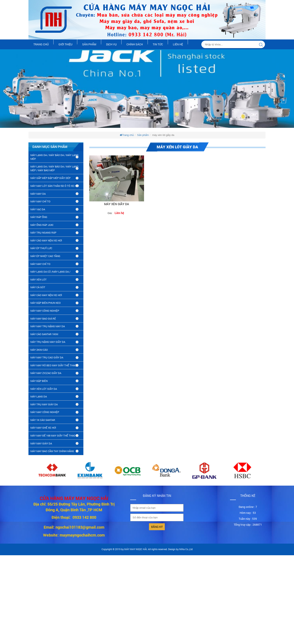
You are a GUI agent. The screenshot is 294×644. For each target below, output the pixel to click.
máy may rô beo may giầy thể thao (53, 365)
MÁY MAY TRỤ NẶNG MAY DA (48, 326)
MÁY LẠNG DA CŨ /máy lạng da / (50, 272)
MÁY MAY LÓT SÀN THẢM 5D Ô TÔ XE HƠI (55, 186)
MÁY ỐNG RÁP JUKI (42, 225)
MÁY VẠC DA (38, 209)
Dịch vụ (111, 44)
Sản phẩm (89, 44)
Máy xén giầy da (117, 204)
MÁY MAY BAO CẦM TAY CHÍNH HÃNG (52, 451)
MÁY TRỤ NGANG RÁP (43, 233)
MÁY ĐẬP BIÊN (39, 381)
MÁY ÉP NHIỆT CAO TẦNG (45, 256)
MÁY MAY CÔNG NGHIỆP (45, 311)
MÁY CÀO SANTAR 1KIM (44, 334)
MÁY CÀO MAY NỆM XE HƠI (46, 240)
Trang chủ (41, 44)
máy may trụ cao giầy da (47, 357)
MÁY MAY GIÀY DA (41, 443)
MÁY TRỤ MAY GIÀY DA (44, 404)
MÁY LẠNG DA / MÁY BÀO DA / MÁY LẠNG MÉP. (54, 157)
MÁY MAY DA (38, 194)
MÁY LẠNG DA (39, 396)
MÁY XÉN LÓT (39, 279)
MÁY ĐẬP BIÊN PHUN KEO (46, 303)
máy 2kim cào (39, 350)
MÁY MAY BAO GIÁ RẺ (43, 319)
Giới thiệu (65, 44)
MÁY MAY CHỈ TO (40, 201)
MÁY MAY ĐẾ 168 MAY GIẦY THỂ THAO (53, 436)
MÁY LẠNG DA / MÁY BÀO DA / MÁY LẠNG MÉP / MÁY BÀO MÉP (54, 168)
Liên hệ (178, 44)
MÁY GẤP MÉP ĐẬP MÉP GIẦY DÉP (50, 178)
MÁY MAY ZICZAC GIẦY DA (46, 373)
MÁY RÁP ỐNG (39, 217)
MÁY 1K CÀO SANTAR (43, 420)
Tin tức (158, 44)
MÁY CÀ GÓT (38, 287)
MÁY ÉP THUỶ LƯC (41, 248)
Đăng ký (157, 527)
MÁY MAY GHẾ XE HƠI (43, 428)
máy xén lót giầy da (44, 389)
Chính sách (135, 44)
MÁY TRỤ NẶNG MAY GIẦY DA (48, 342)
